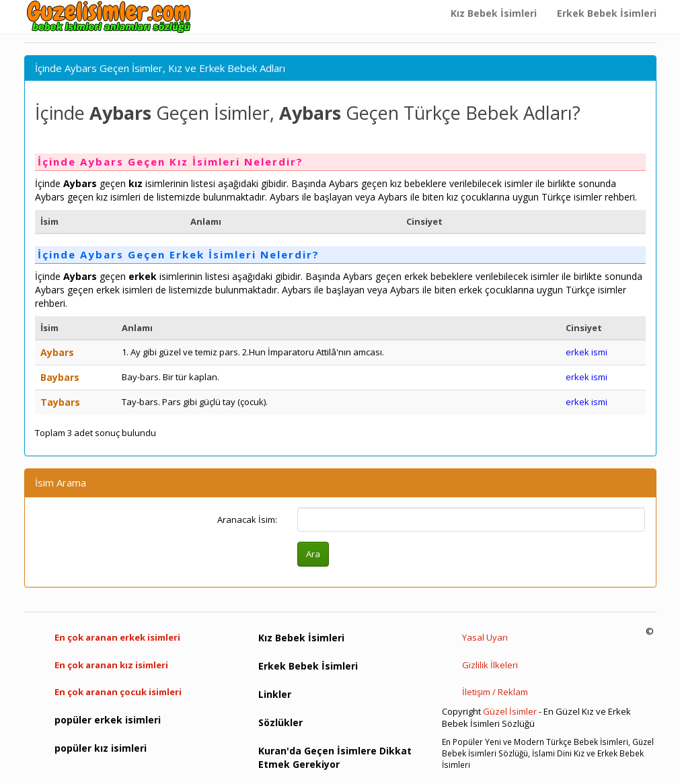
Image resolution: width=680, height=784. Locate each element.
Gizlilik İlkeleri (490, 665)
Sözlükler (280, 722)
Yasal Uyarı (485, 637)
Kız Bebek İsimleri (494, 13)
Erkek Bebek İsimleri (607, 13)
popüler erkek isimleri (108, 720)
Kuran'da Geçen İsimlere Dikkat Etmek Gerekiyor (335, 757)
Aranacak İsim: (247, 520)
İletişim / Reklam (495, 692)
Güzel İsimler (510, 711)
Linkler (275, 694)
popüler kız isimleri (101, 748)
